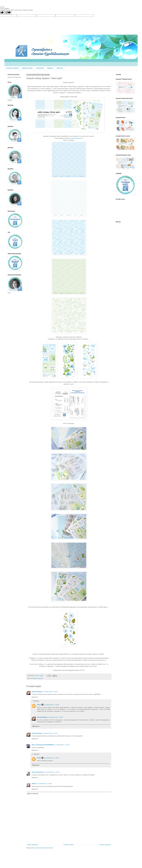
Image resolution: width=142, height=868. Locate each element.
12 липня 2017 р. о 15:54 (44, 784)
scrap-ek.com (79, 138)
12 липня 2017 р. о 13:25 (62, 745)
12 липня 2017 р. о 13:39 (52, 705)
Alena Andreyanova (38, 772)
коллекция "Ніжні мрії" (37, 678)
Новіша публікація (32, 845)
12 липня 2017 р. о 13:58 (52, 772)
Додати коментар (33, 794)
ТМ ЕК (39, 705)
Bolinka (34, 784)
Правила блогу (27, 68)
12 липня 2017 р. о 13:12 (50, 692)
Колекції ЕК (40, 68)
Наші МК (60, 68)
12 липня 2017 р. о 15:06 (55, 717)
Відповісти (35, 697)
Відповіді (36, 701)
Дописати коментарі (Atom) (45, 848)
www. (73, 138)
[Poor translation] (8, 13)
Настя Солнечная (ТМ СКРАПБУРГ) (43, 745)
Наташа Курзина (37, 692)
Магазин (50, 68)
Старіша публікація (105, 845)
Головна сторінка (12, 68)
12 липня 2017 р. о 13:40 (52, 758)
